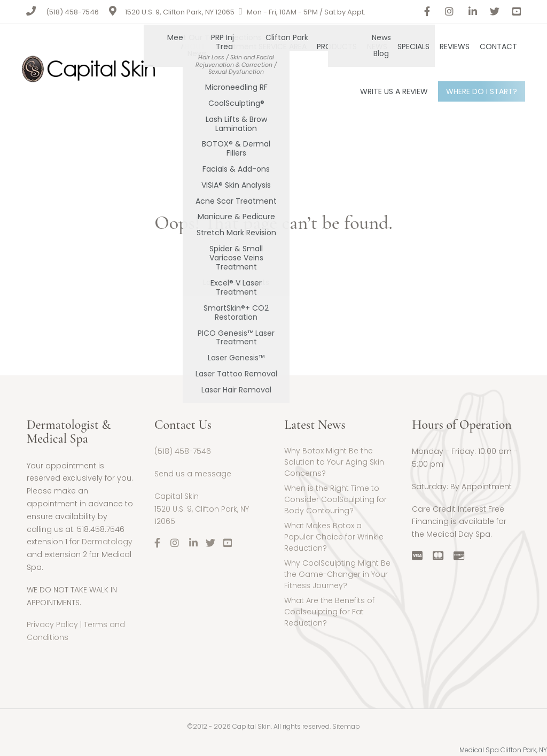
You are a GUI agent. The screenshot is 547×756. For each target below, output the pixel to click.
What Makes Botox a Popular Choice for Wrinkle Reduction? (334, 537)
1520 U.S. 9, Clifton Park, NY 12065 (180, 12)
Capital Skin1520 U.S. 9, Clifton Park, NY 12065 (202, 509)
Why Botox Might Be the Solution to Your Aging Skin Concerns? (334, 462)
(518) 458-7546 (72, 12)
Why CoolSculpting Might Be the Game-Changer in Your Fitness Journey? (337, 574)
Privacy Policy (52, 624)
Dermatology (107, 542)
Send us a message (193, 474)
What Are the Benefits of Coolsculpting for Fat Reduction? (329, 612)
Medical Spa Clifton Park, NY (503, 750)
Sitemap (346, 726)
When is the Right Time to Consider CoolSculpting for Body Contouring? (335, 499)
